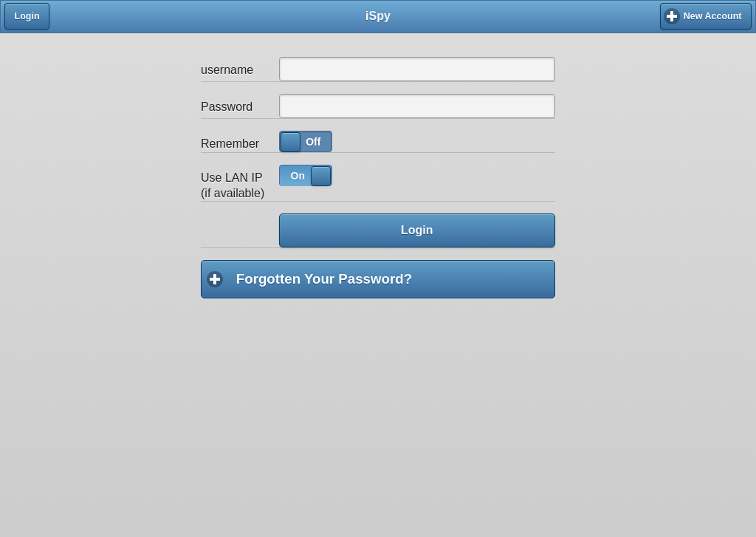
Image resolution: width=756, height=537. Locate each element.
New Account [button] (713, 16)
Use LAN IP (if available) (233, 185)
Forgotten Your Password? (396, 278)
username (227, 70)
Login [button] (27, 16)
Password (227, 107)
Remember (230, 144)
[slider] (291, 142)
